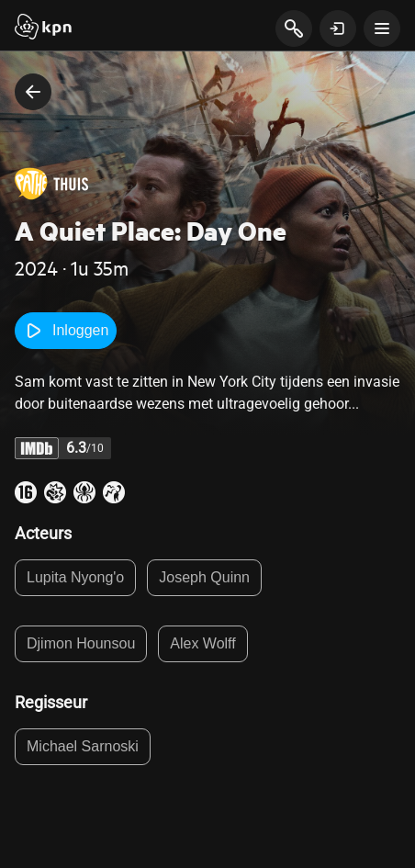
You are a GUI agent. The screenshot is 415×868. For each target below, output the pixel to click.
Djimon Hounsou (81, 643)
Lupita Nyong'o (75, 577)
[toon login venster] (338, 28)
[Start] (43, 28)
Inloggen (66, 331)
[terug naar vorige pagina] (33, 92)
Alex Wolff (202, 643)
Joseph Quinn (204, 577)
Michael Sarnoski (83, 746)
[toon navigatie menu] (382, 28)
